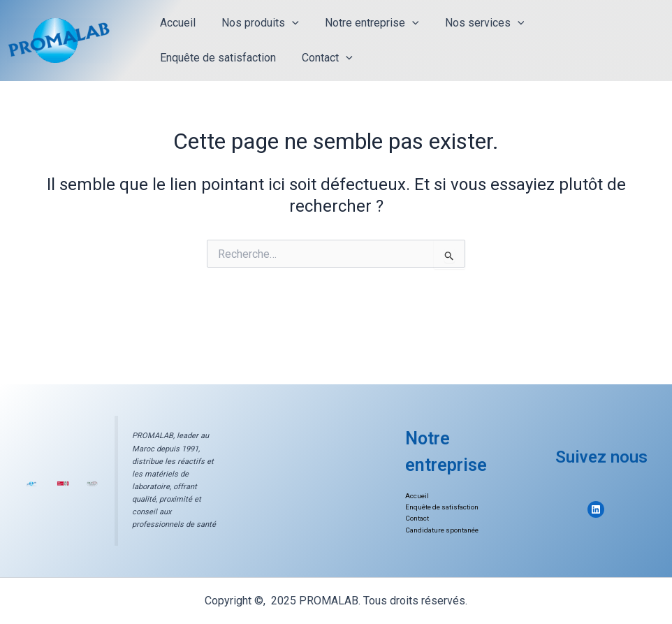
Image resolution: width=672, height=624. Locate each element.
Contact (322, 58)
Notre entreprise (363, 23)
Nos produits (255, 23)
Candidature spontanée (443, 530)
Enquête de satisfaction (216, 58)
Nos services (472, 23)
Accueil (176, 23)
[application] (286, 23)
